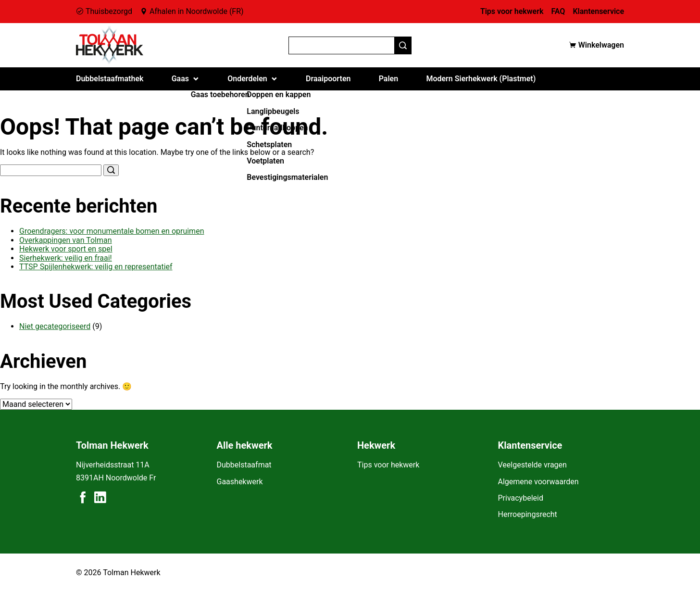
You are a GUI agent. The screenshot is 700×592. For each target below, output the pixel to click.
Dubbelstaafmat (244, 465)
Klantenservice (598, 11)
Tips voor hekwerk (512, 11)
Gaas (180, 79)
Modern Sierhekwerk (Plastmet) (481, 79)
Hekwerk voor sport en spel (66, 249)
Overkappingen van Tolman (66, 240)
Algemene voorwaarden (538, 482)
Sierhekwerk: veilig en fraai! (66, 258)
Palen (388, 79)
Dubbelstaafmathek (110, 79)
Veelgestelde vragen (532, 465)
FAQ (558, 11)
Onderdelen (247, 79)
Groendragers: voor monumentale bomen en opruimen (112, 231)
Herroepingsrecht (528, 514)
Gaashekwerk (240, 482)
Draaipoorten (328, 79)
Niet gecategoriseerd (55, 326)
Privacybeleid (521, 498)
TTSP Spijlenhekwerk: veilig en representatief (96, 267)
